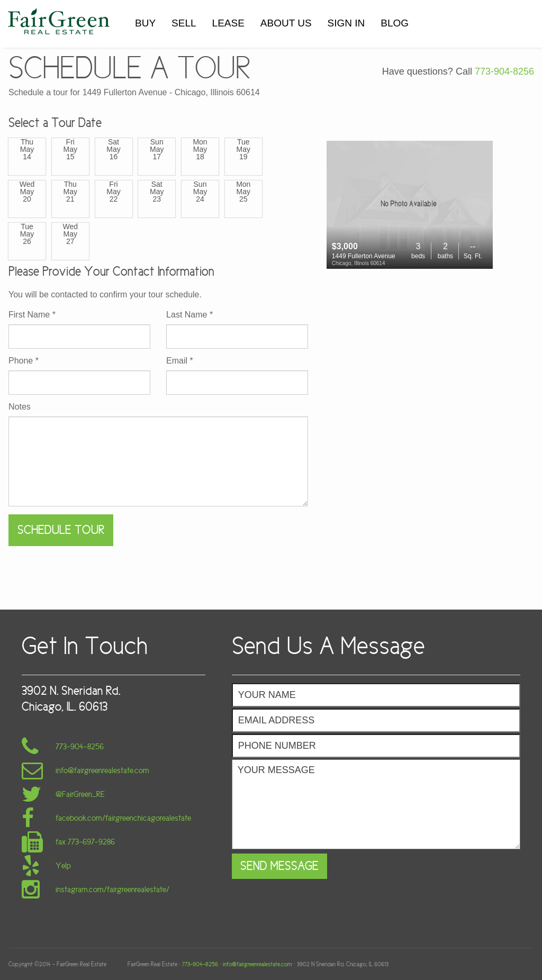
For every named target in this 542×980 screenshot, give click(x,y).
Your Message (376, 804)
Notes (20, 407)
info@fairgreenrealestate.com (258, 964)
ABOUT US (286, 23)
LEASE (228, 23)
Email (180, 361)
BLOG (395, 23)
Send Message (279, 866)
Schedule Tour (61, 530)
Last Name (189, 315)
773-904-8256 (504, 71)
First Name (32, 315)
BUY (145, 23)
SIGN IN (346, 23)
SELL (184, 23)
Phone (24, 361)
